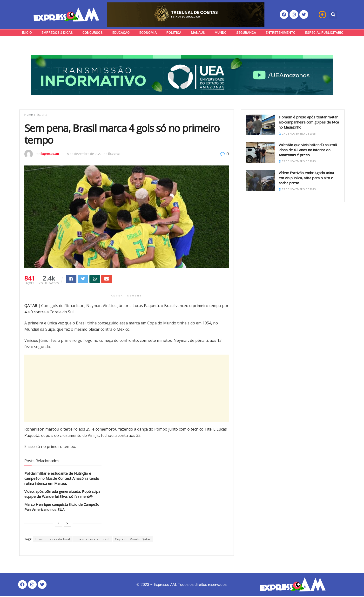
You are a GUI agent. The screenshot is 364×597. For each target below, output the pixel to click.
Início (27, 33)
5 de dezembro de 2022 (84, 154)
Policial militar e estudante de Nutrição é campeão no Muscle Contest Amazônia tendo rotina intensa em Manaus (62, 479)
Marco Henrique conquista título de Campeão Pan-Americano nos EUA (62, 508)
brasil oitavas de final (53, 540)
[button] (333, 15)
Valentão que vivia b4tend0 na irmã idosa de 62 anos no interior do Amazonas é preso (308, 150)
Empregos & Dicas (57, 33)
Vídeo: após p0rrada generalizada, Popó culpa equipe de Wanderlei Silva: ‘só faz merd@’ (62, 495)
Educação (121, 33)
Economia (148, 33)
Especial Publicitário (324, 33)
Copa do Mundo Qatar (133, 540)
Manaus (198, 33)
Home (29, 115)
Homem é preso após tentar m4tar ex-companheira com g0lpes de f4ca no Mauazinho (309, 122)
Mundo (221, 33)
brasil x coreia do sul (93, 540)
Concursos (93, 33)
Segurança (246, 33)
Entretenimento (281, 33)
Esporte (42, 115)
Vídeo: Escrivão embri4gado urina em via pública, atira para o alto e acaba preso (306, 178)
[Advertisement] (127, 389)
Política (174, 33)
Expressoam (50, 154)
